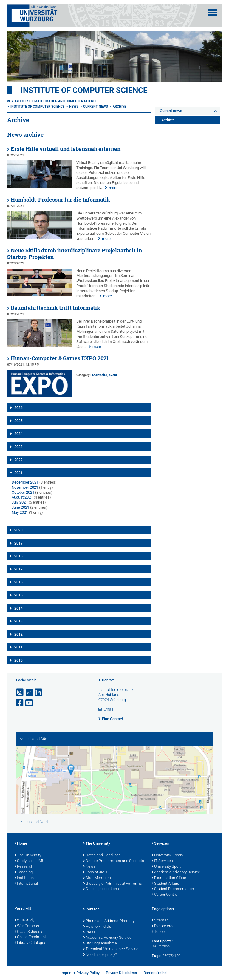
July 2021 (20, 502)
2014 (18, 608)
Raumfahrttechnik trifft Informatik (55, 308)
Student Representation (173, 889)
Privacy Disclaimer (122, 973)
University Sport (166, 867)
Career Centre (164, 895)
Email (108, 709)
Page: (157, 956)
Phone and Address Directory (109, 921)
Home (21, 844)
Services (160, 844)
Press (89, 933)
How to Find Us (97, 927)
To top (158, 932)
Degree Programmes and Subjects (114, 861)
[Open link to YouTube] (30, 703)
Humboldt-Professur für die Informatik (60, 200)
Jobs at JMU (95, 872)
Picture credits (165, 926)
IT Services (162, 861)
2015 (18, 595)
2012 (18, 634)
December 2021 (25, 482)
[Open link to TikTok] (30, 693)
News (74, 106)
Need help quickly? (100, 955)
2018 (18, 556)
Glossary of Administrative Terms (113, 884)
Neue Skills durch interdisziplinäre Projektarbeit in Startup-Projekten (75, 254)
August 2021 (22, 497)
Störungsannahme (100, 944)
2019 (18, 543)
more (113, 188)
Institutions (25, 878)
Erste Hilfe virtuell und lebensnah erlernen (66, 149)
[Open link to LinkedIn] (39, 693)
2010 (18, 660)
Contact (108, 680)
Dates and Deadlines (102, 855)
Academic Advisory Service (176, 872)
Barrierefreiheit (156, 973)
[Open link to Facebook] (20, 703)
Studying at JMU (30, 861)
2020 (18, 530)
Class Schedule (29, 932)
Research (24, 867)
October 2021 (23, 492)
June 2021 (20, 507)
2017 (18, 569)
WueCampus (27, 926)
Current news (96, 106)
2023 (18, 447)
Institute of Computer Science (84, 90)
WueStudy (24, 921)
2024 (18, 434)
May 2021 (20, 512)
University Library (167, 855)
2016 (18, 582)
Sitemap (160, 921)
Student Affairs (165, 884)
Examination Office (169, 878)
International (26, 884)
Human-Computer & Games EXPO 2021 (60, 358)
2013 (18, 621)
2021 (18, 473)
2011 (18, 647)
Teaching (24, 872)
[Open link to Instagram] (20, 693)
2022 (18, 460)
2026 (18, 408)
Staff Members (97, 878)
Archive (119, 106)
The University (28, 855)
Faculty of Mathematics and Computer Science (56, 101)
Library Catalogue (30, 943)
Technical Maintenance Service (111, 949)
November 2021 (25, 487)
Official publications (101, 889)
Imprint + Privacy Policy (80, 973)
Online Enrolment (30, 937)
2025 (18, 421)
